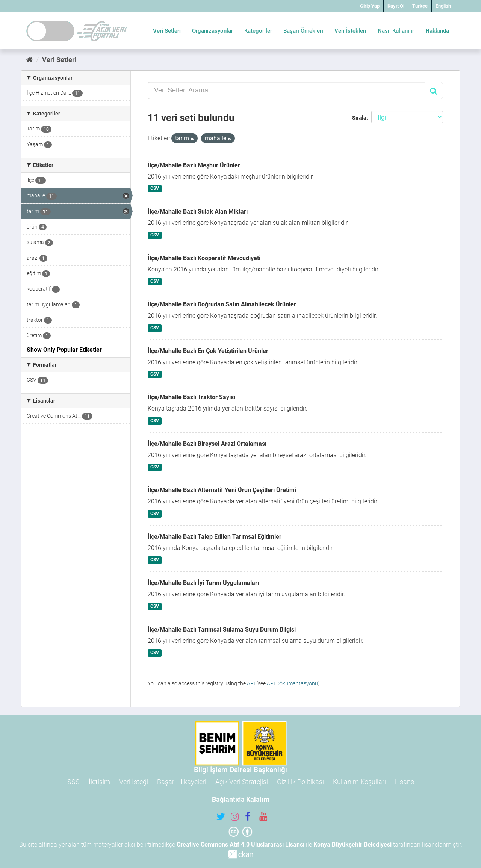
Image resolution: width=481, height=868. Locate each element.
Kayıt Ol (396, 6)
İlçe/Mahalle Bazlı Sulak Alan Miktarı (198, 211)
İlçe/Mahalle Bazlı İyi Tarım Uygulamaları (203, 583)
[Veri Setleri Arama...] (287, 91)
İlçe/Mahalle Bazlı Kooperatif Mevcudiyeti (204, 258)
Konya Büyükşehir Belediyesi (352, 845)
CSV (155, 189)
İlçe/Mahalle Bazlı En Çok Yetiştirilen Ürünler (208, 351)
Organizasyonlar (213, 31)
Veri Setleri (167, 31)
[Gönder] (434, 91)
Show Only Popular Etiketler (64, 350)
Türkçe (420, 6)
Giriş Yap (370, 6)
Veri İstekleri (350, 31)
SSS (73, 782)
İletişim (99, 782)
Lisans (405, 782)
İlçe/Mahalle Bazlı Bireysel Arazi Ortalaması (207, 444)
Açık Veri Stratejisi (242, 782)
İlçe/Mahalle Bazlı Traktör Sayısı (191, 397)
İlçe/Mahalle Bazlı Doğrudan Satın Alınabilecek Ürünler (222, 304)
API (251, 683)
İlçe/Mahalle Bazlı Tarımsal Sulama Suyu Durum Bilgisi (222, 629)
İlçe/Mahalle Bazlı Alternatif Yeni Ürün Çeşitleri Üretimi (222, 490)
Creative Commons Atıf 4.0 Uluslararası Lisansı (240, 845)
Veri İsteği (134, 782)
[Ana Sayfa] (29, 60)
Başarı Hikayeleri (182, 782)
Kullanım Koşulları (359, 782)
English (443, 6)
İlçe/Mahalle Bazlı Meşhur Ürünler (194, 165)
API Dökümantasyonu (292, 683)
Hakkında (437, 31)
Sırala (359, 118)
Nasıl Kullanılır (396, 31)
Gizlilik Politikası (300, 782)
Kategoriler (258, 31)
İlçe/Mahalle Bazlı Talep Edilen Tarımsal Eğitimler (215, 537)
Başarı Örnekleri (303, 31)
